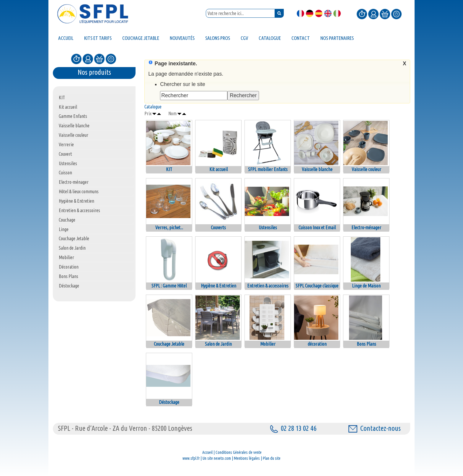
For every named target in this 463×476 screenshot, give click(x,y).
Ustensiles (268, 228)
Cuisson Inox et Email (317, 228)
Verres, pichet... (169, 228)
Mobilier (268, 344)
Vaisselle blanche (317, 169)
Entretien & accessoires (268, 286)
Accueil (207, 452)
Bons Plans (366, 344)
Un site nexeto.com (217, 458)
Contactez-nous (375, 428)
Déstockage (169, 402)
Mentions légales (247, 458)
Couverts (218, 228)
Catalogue (153, 107)
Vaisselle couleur (366, 169)
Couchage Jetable (169, 344)
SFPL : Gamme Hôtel (169, 286)
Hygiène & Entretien (219, 286)
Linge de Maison (366, 286)
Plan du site (272, 458)
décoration (317, 344)
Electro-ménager (366, 228)
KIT (169, 169)
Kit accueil (219, 169)
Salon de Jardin (218, 344)
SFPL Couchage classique (317, 286)
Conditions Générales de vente (239, 452)
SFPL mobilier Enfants (268, 169)
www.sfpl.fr (191, 458)
